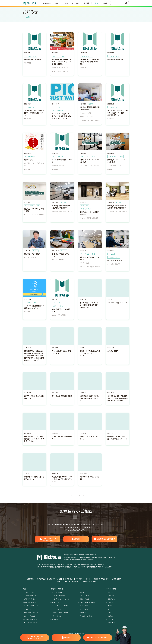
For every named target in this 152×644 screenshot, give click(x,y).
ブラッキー (111, 596)
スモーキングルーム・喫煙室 (60, 613)
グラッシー (111, 609)
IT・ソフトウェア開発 (86, 616)
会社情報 (87, 3)
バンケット (55, 619)
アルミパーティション (30, 592)
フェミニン (111, 616)
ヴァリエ (110, 592)
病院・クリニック (85, 599)
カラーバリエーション (31, 623)
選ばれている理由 (56, 579)
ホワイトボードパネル (31, 619)
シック (110, 613)
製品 (24, 589)
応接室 (82, 592)
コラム (105, 3)
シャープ (110, 602)
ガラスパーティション (31, 599)
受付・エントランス (57, 602)
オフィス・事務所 (57, 592)
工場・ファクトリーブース (59, 596)
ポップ (110, 606)
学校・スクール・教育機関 (87, 602)
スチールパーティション (31, 596)
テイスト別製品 (111, 589)
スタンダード (112, 623)
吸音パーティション (30, 602)
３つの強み (69, 579)
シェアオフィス (84, 609)
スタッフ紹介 (76, 3)
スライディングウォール (31, 606)
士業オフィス (84, 613)
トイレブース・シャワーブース (60, 599)
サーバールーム (57, 609)
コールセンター (84, 596)
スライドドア (28, 609)
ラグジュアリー (112, 599)
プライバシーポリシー (89, 582)
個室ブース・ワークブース (32, 613)
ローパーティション (30, 616)
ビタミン (110, 619)
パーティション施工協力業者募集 (67, 582)
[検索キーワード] (118, 3)
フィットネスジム (85, 606)
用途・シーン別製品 (57, 589)
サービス (65, 3)
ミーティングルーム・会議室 (60, 606)
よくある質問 (117, 579)
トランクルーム (56, 616)
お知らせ (96, 3)
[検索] (126, 3)
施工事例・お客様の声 (101, 579)
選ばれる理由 (47, 3)
